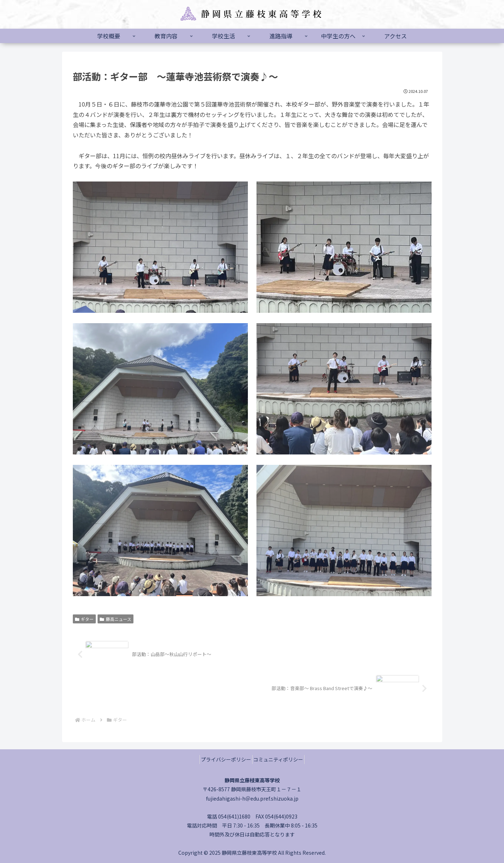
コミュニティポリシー (281, 759)
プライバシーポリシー (223, 759)
